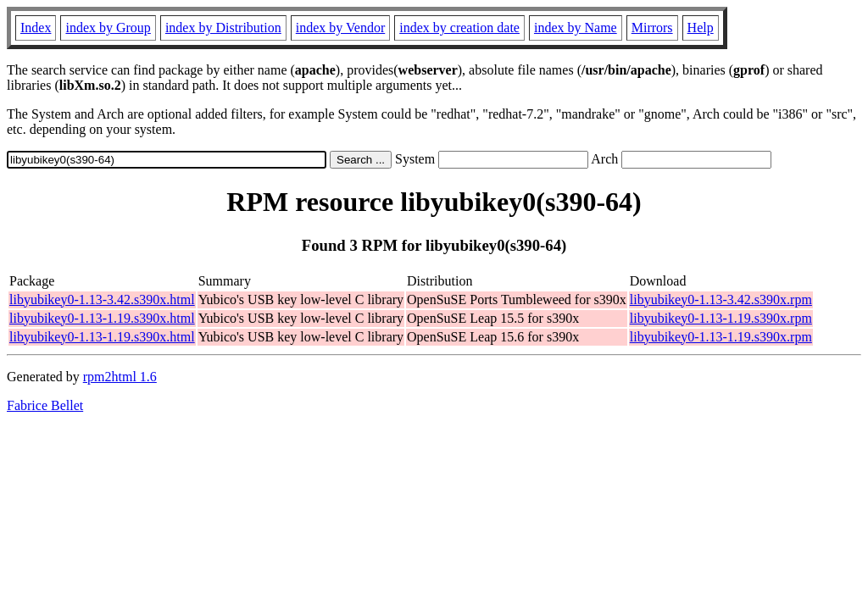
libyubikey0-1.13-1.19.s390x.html (102, 318)
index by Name (576, 28)
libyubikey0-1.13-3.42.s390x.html (102, 299)
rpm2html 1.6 (120, 377)
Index (36, 28)
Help (701, 28)
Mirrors (652, 28)
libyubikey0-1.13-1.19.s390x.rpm (721, 318)
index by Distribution (223, 28)
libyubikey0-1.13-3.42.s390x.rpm (721, 299)
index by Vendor (340, 28)
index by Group (108, 28)
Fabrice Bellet (45, 405)
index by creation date (459, 28)
